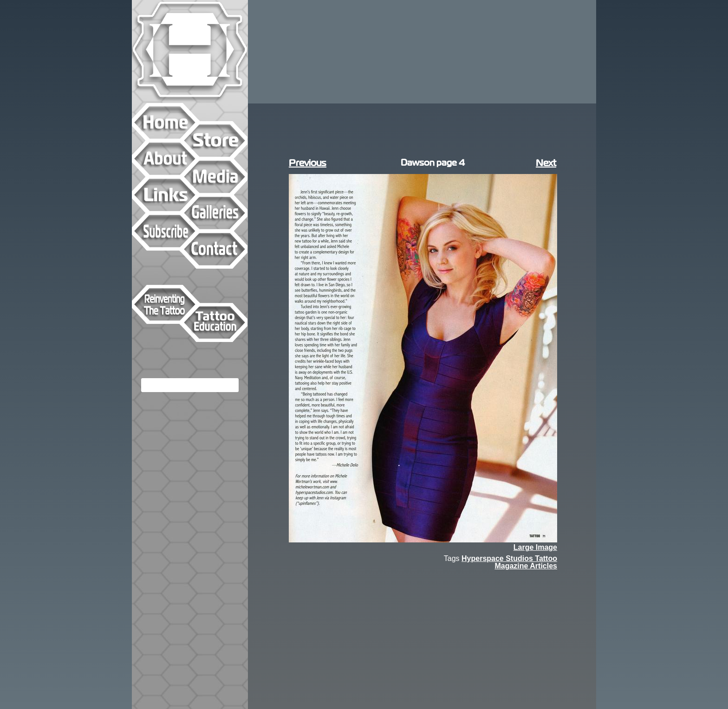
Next (546, 163)
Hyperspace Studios (190, 51)
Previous (308, 163)
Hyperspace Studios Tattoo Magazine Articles (509, 562)
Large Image (535, 548)
